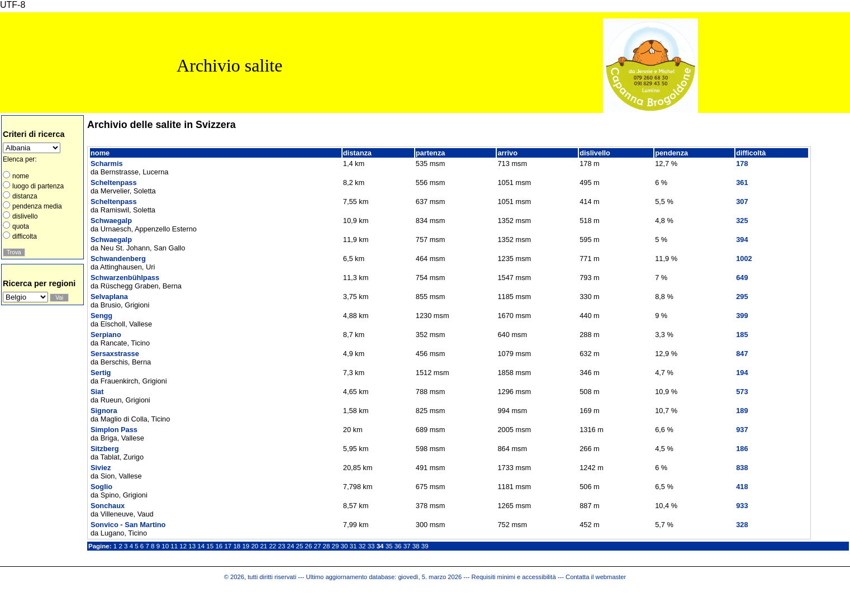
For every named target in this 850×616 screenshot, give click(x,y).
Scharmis (107, 164)
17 (228, 546)
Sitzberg (105, 449)
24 (291, 546)
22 (272, 546)
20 (255, 546)
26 (309, 546)
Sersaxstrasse (115, 354)
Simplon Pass (114, 430)
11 (174, 546)
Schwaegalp (111, 221)
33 (371, 546)
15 (210, 546)
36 (398, 546)
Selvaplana (109, 297)
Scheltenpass (114, 183)
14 (201, 546)
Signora (104, 411)
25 (300, 546)
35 (389, 546)
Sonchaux (108, 506)
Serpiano (106, 335)
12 (183, 546)
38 (416, 546)
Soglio (101, 487)
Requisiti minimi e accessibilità (514, 577)
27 (318, 546)
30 (345, 546)
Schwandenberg (118, 259)
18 (237, 546)
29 (336, 546)
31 (353, 546)
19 (246, 546)
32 (362, 546)
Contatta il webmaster (596, 577)
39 (425, 546)
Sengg (101, 316)
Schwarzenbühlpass (125, 278)
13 (192, 546)
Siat (97, 392)
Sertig (101, 373)
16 (219, 546)
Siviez (101, 468)
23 (281, 546)
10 (165, 546)
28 (327, 546)
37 (407, 546)
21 (263, 546)
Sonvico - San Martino (128, 525)
